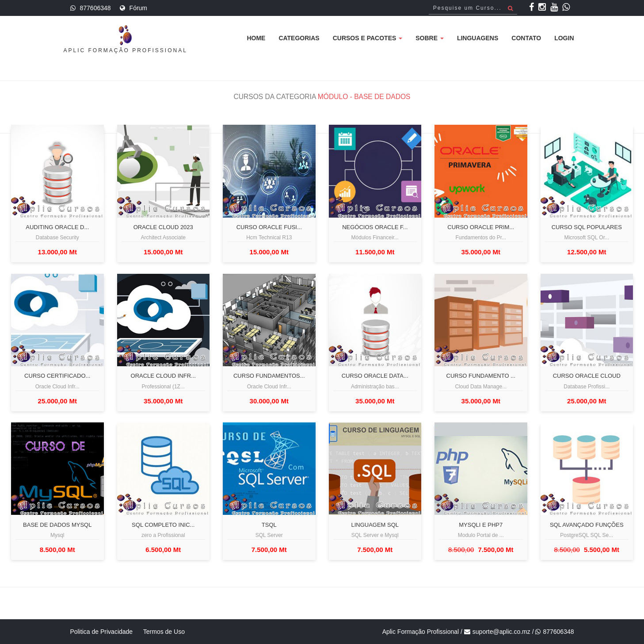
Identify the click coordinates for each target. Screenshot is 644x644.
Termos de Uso (164, 632)
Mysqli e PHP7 (481, 525)
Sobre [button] (430, 38)
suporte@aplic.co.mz (501, 632)
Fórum (138, 8)
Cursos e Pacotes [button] (368, 38)
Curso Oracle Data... (375, 376)
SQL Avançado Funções (587, 525)
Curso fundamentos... (269, 376)
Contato (526, 38)
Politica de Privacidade (102, 632)
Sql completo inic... (163, 525)
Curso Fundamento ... (481, 376)
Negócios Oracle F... (375, 227)
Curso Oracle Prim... (481, 227)
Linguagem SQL (375, 525)
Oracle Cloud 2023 (163, 227)
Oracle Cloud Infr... (163, 376)
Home (256, 38)
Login (564, 38)
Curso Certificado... (57, 376)
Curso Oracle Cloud (587, 376)
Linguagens (478, 38)
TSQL (269, 525)
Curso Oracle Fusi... (269, 227)
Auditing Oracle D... (57, 227)
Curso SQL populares (587, 227)
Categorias (299, 38)
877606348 (95, 8)
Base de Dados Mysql (57, 525)
